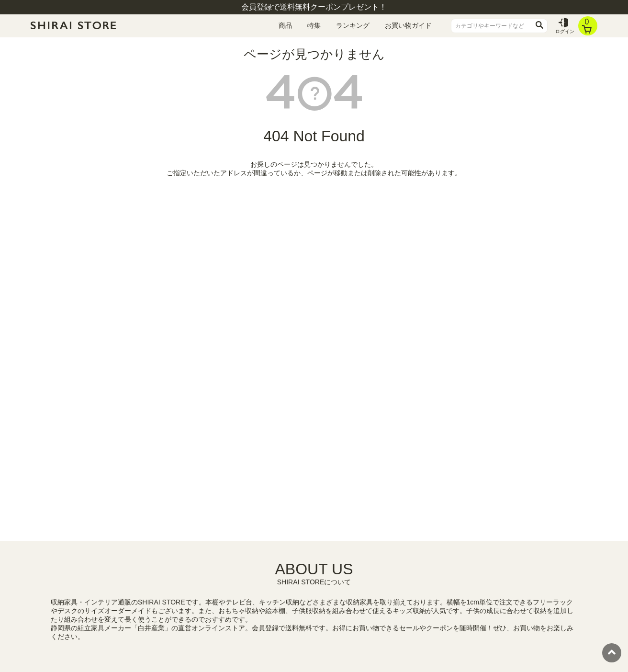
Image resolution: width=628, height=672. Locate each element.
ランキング (353, 25)
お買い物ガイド (408, 25)
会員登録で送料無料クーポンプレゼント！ (314, 7)
